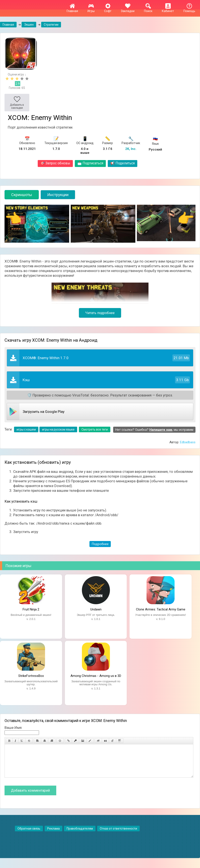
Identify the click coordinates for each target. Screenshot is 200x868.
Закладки (128, 9)
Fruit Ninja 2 (31, 609)
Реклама (53, 835)
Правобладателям (80, 835)
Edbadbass (188, 442)
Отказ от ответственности (118, 835)
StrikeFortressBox (31, 676)
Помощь (189, 9)
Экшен (29, 25)
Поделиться (123, 163)
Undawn (96, 609)
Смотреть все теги (95, 429)
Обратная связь (29, 835)
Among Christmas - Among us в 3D (96, 676)
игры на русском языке (58, 429)
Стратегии (51, 25)
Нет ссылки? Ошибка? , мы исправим (154, 430)
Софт (108, 9)
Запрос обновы (55, 163)
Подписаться (90, 163)
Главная (72, 9)
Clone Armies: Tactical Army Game (161, 609)
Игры (91, 9)
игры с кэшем (26, 429)
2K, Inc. (131, 149)
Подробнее (100, 544)
